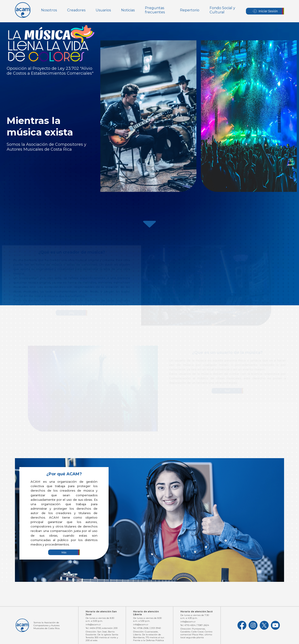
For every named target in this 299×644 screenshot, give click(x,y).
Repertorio (190, 10)
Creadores (76, 10)
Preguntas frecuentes (155, 10)
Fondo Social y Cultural (222, 10)
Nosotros (49, 10)
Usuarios (103, 10)
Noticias (128, 10)
